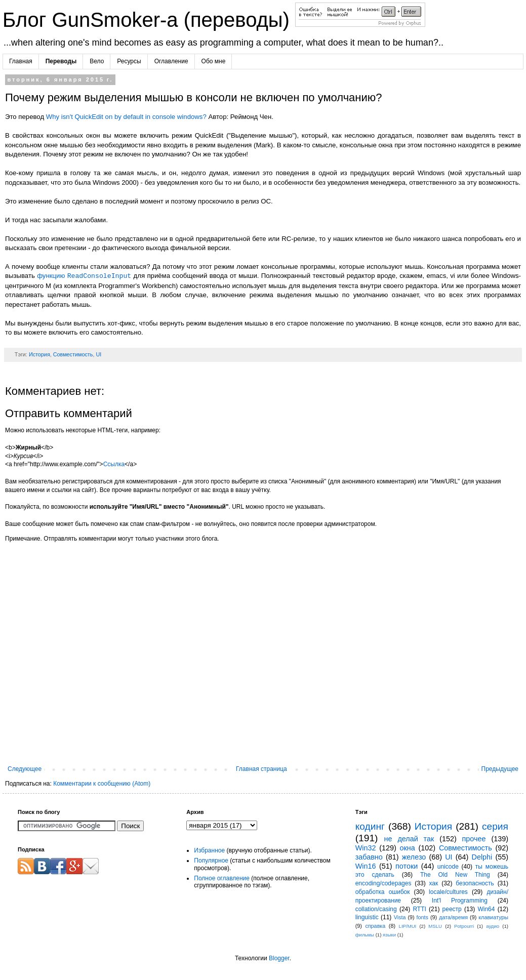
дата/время (453, 917)
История (39, 354)
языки (389, 935)
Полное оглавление (222, 878)
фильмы (365, 935)
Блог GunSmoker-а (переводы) (149, 20)
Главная (21, 61)
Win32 (366, 848)
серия (495, 826)
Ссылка (114, 464)
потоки (407, 866)
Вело (97, 61)
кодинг (370, 826)
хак (433, 883)
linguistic (367, 917)
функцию (84, 276)
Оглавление (171, 61)
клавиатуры (493, 917)
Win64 (486, 909)
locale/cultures (448, 892)
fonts (422, 917)
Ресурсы (129, 61)
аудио (493, 926)
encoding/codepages (383, 883)
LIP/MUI (408, 926)
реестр (452, 909)
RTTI (419, 909)
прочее (474, 839)
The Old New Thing (455, 875)
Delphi (482, 857)
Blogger (279, 958)
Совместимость (73, 354)
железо (414, 857)
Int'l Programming (460, 901)
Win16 (366, 866)
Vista (400, 917)
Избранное (209, 850)
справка (375, 926)
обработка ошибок (383, 892)
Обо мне (214, 61)
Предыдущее (500, 769)
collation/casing (376, 909)
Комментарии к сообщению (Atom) (102, 784)
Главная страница (261, 769)
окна (408, 848)
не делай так (409, 839)
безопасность (475, 883)
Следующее (25, 769)
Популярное (211, 861)
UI (98, 354)
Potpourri (464, 926)
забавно (369, 857)
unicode (448, 867)
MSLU (435, 926)
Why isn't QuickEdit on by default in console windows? (126, 117)
